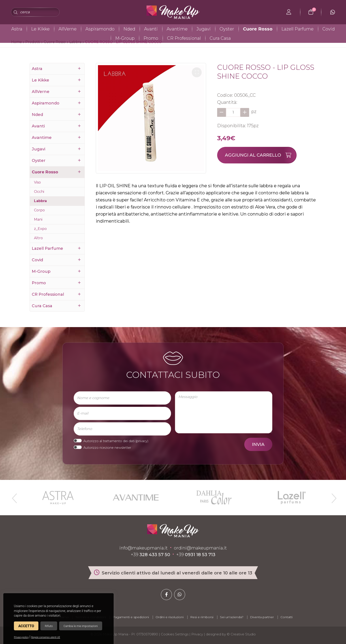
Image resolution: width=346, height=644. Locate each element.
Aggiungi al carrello (260, 155)
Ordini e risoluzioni (170, 617)
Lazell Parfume (297, 29)
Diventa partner (262, 617)
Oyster (227, 29)
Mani (38, 219)
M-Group (125, 38)
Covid (329, 29)
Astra (17, 29)
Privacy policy (21, 637)
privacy (142, 441)
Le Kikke (40, 29)
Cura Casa (220, 38)
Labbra (40, 201)
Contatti (287, 617)
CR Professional (184, 38)
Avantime (177, 29)
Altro (38, 238)
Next (332, 496)
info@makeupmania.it (144, 548)
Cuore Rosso (258, 29)
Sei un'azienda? (232, 617)
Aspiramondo (100, 29)
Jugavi (204, 29)
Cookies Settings (175, 634)
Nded (129, 29)
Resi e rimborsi (202, 617)
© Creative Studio (241, 634)
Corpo (39, 210)
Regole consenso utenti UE (46, 637)
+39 (150, 555)
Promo (151, 38)
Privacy (197, 634)
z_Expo (40, 229)
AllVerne (68, 29)
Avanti (151, 29)
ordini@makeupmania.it (200, 548)
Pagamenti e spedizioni (131, 617)
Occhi (39, 192)
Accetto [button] (26, 626)
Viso (37, 182)
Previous (14, 496)
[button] (197, 72)
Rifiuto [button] (49, 626)
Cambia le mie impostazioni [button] (81, 626)
